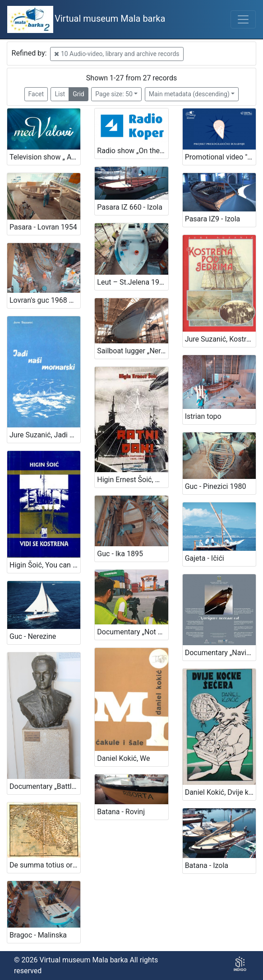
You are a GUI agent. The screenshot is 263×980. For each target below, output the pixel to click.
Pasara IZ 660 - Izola (130, 207)
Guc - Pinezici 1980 (216, 486)
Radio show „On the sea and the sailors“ (132, 151)
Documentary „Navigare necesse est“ (220, 653)
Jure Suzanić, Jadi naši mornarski (45, 435)
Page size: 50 (114, 94)
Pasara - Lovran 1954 (43, 227)
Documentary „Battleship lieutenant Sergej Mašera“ (45, 786)
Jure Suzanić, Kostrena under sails (220, 339)
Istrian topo (203, 416)
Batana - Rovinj (121, 812)
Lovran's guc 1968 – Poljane (45, 300)
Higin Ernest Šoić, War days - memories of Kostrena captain (132, 480)
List (60, 94)
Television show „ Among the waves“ (45, 157)
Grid (78, 94)
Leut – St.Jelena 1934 (132, 282)
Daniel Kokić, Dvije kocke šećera (220, 792)
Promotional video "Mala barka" (220, 157)
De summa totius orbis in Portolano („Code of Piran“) (45, 865)
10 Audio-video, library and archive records (117, 54)
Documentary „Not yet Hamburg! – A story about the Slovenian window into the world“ (132, 632)
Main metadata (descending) (189, 94)
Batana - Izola (207, 865)
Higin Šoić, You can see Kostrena (45, 565)
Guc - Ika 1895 (120, 554)
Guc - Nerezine (33, 636)
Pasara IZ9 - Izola (213, 219)
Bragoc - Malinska (38, 935)
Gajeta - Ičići (205, 558)
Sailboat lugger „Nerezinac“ (132, 351)
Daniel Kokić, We (123, 758)
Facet (36, 94)
